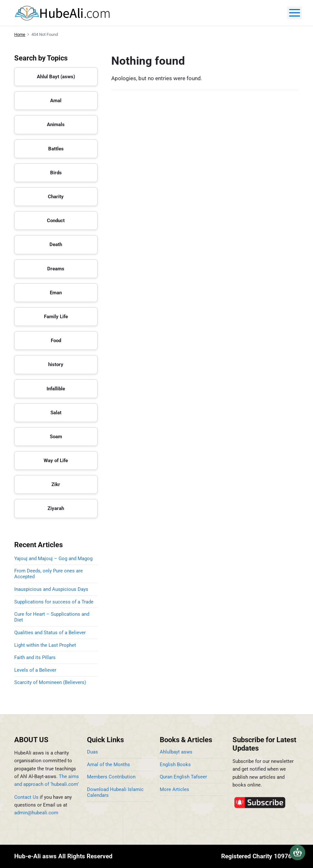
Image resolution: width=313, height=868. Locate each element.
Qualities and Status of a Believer (50, 633)
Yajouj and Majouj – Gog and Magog (53, 559)
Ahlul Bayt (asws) (56, 77)
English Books (175, 765)
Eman (56, 293)
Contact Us (26, 797)
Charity (56, 197)
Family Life (56, 317)
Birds (56, 173)
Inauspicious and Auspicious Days (53, 589)
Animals (56, 125)
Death (56, 244)
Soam (56, 437)
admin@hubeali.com (36, 813)
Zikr (56, 484)
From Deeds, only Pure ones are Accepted (49, 574)
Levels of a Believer (35, 670)
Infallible (56, 389)
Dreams (56, 269)
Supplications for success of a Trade (54, 602)
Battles (56, 149)
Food (56, 341)
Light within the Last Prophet (45, 645)
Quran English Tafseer (183, 777)
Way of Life (56, 461)
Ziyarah (56, 508)
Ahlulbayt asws (176, 752)
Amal (56, 101)
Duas (92, 752)
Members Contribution (111, 777)
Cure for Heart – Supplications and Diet (52, 617)
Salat (56, 413)
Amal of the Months (108, 765)
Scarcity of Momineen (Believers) (50, 682)
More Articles (174, 789)
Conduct (56, 221)
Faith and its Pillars (35, 657)
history (56, 364)
